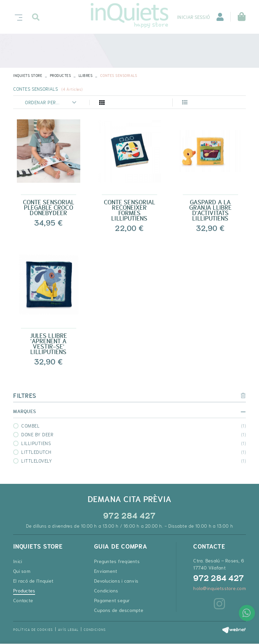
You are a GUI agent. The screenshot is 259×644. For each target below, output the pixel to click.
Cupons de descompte (119, 610)
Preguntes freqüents (117, 561)
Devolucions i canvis (116, 581)
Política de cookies (33, 630)
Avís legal (68, 630)
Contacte (23, 601)
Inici (18, 561)
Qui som (22, 571)
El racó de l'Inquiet (33, 581)
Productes (61, 76)
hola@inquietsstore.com (220, 588)
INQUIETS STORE (28, 76)
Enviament (106, 571)
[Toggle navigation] (17, 17)
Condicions (106, 591)
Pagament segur (112, 601)
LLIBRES (86, 76)
